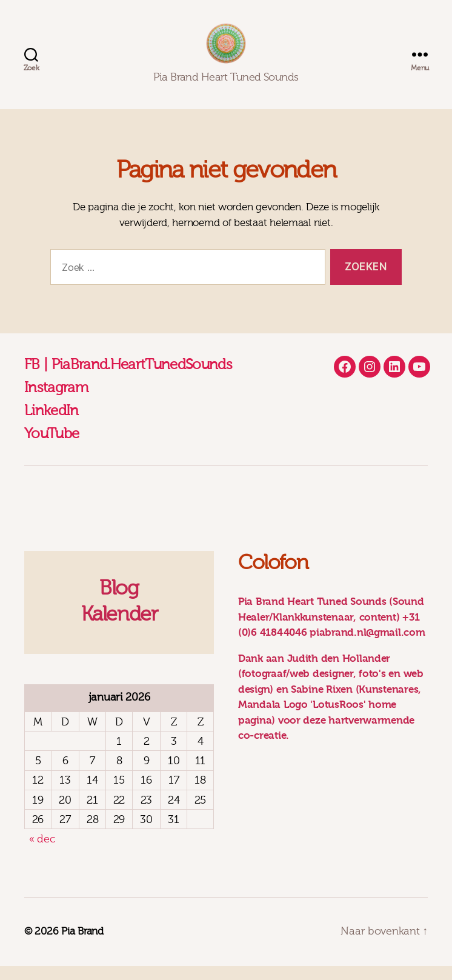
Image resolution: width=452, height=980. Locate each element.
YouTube (52, 448)
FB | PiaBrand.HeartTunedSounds (128, 379)
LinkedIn (52, 425)
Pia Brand (82, 946)
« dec (42, 853)
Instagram (56, 402)
